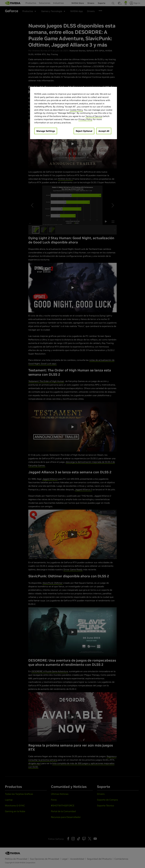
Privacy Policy (85, 119)
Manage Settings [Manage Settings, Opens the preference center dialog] (46, 131)
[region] (73, 113)
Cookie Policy (76, 110)
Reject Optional (84, 131)
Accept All (104, 131)
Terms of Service (94, 116)
